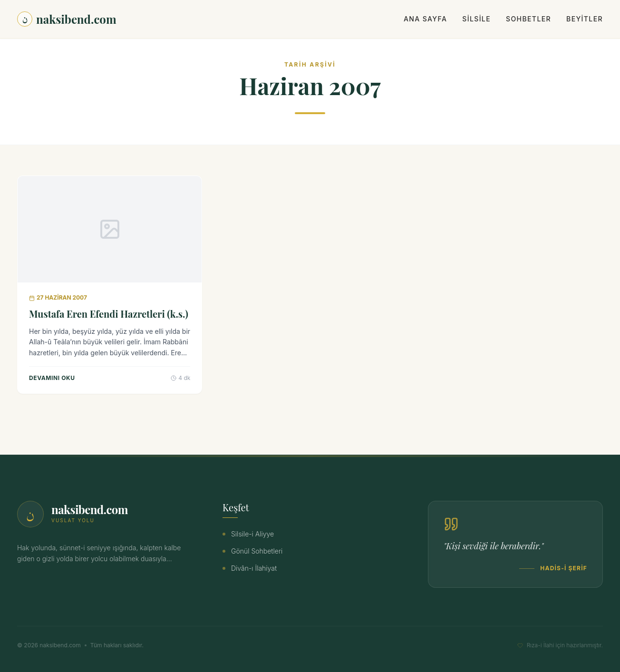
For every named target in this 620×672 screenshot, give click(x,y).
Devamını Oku (52, 378)
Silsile (476, 19)
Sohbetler (528, 19)
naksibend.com (67, 19)
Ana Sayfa (425, 19)
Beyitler (585, 19)
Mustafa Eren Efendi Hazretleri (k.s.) (109, 314)
